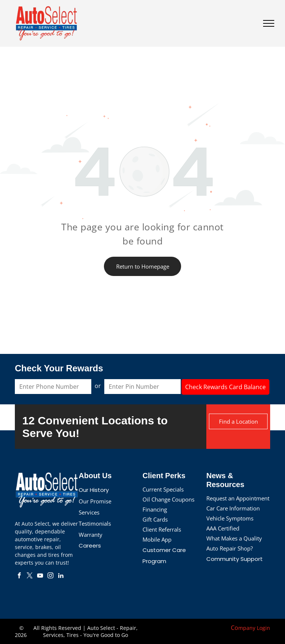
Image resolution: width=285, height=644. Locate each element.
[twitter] (30, 576)
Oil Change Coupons (168, 499)
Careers (90, 546)
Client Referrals (162, 529)
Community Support (235, 559)
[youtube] (40, 576)
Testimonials (95, 523)
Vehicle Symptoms (230, 518)
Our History (94, 490)
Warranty (91, 535)
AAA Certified (223, 528)
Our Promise (95, 501)
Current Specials (163, 489)
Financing (155, 509)
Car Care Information (233, 508)
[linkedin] (61, 576)
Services (89, 512)
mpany (247, 628)
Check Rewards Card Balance (225, 387)
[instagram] (50, 576)
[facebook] (19, 576)
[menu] (269, 23)
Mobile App (157, 539)
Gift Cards (155, 519)
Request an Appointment (238, 498)
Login (263, 628)
